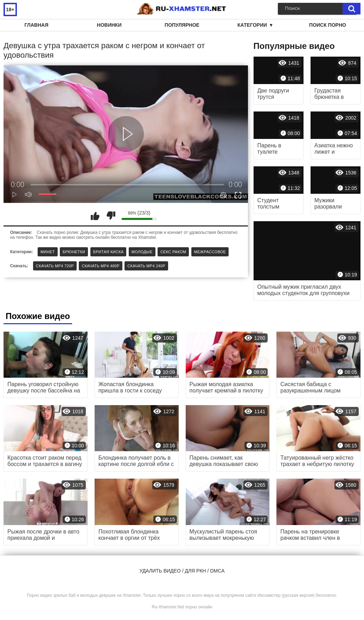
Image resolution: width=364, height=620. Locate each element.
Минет (48, 252)
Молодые (142, 252)
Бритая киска (108, 252)
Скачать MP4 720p (55, 266)
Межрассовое (210, 252)
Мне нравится (95, 216)
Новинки (109, 25)
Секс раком (173, 252)
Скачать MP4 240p (146, 266)
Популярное (182, 25)
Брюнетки (74, 252)
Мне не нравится (111, 216)
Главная (37, 25)
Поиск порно (328, 25)
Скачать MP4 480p (101, 266)
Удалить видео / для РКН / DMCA (182, 571)
